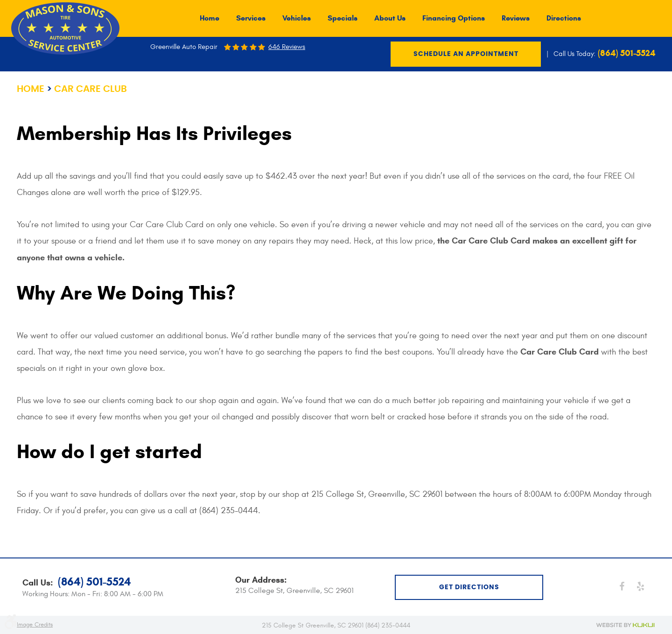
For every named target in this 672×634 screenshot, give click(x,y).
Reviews (516, 18)
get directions (469, 587)
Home (210, 18)
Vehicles (297, 18)
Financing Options (454, 18)
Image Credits (35, 625)
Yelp (640, 586)
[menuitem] (210, 18)
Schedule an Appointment (466, 54)
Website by (626, 625)
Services (251, 18)
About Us (390, 18)
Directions (564, 18)
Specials (343, 18)
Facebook (622, 586)
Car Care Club (91, 89)
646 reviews (287, 47)
